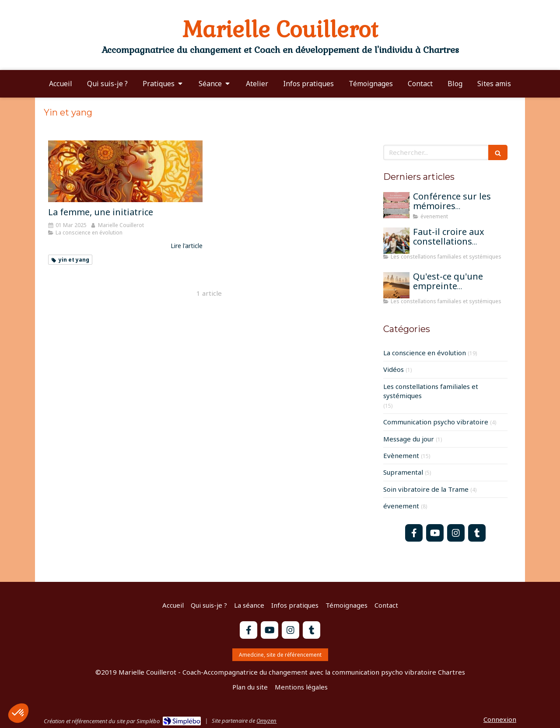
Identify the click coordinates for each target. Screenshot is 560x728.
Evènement (401, 455)
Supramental (403, 472)
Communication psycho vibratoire (436, 422)
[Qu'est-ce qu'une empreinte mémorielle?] (396, 285)
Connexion (500, 719)
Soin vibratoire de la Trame (426, 489)
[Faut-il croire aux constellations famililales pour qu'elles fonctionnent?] (396, 241)
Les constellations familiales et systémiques (431, 391)
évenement (401, 506)
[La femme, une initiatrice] (125, 171)
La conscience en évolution (425, 353)
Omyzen (266, 721)
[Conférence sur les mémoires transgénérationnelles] (396, 205)
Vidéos (394, 369)
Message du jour (409, 439)
